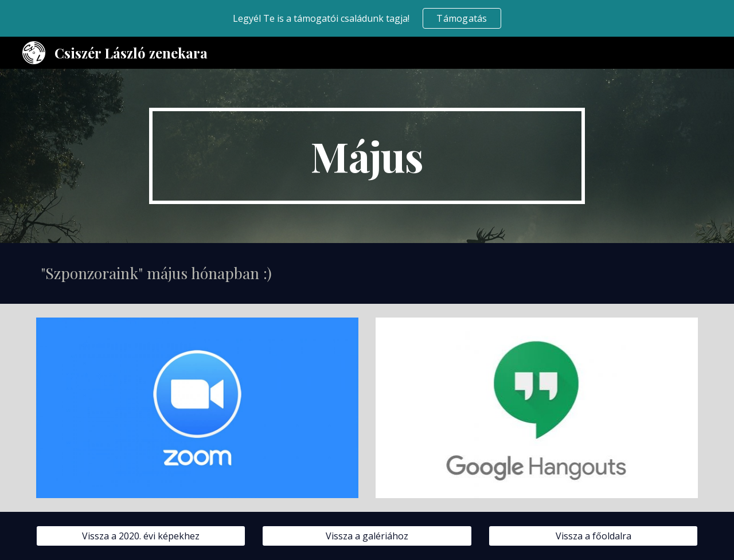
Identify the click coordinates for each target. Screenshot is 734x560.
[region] (367, 18)
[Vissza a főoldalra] (593, 536)
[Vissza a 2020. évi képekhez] (141, 536)
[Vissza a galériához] (367, 536)
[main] (367, 156)
